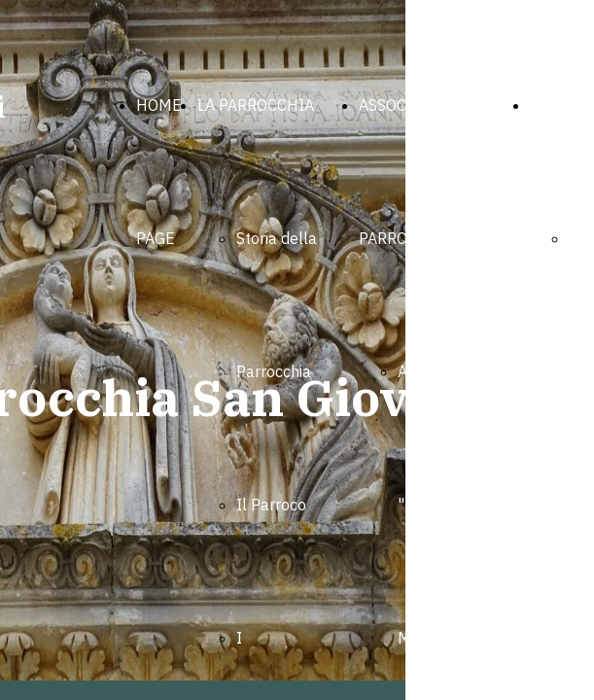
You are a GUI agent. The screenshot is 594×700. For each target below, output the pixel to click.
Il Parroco (271, 505)
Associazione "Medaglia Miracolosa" (443, 505)
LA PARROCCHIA (256, 105)
